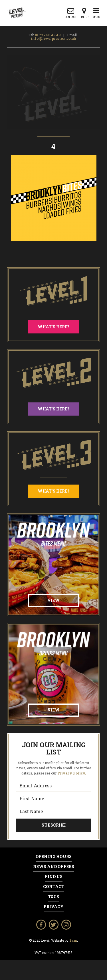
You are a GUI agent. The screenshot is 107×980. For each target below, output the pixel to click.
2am (73, 940)
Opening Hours (54, 857)
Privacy (54, 907)
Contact (54, 887)
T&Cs (53, 897)
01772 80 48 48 (48, 35)
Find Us (54, 877)
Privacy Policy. (72, 773)
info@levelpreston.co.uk (54, 38)
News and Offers (54, 867)
